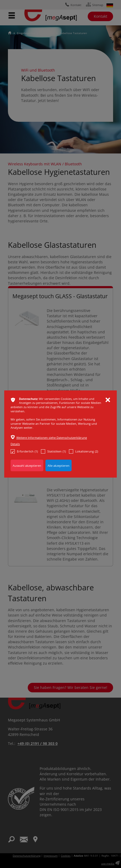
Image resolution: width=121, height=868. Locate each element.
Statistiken (53, 451)
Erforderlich (24, 451)
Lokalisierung (83, 451)
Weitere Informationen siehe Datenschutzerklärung (52, 438)
